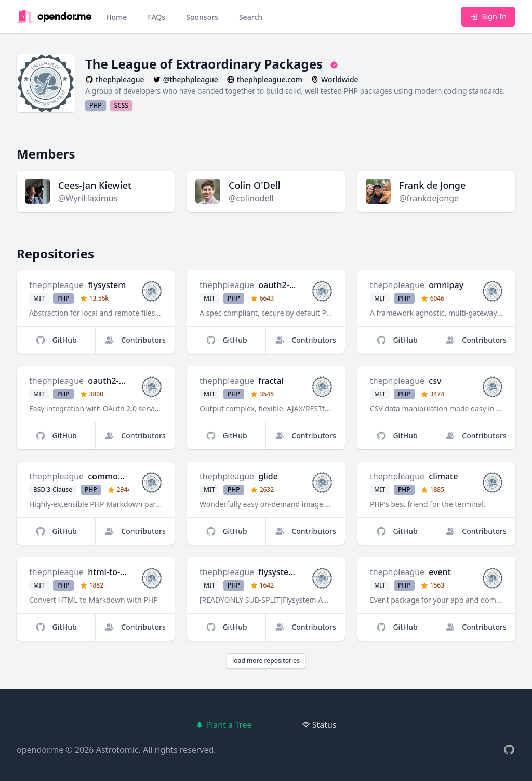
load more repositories (266, 661)
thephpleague (56, 285)
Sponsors (202, 17)
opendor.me (40, 750)
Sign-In (488, 16)
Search (251, 17)
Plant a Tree (223, 725)
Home (116, 17)
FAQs (156, 17)
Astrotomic (117, 750)
